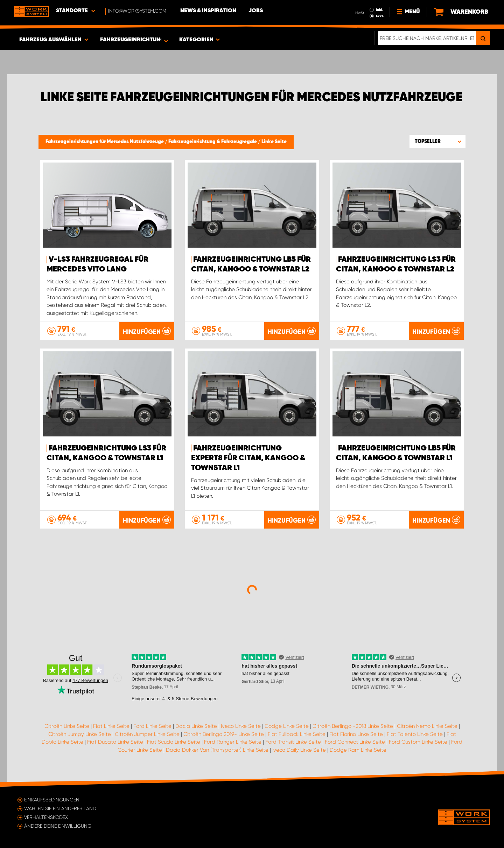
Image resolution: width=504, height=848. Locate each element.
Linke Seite (274, 142)
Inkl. (380, 10)
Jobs (256, 11)
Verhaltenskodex (46, 817)
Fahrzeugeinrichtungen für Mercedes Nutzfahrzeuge (105, 142)
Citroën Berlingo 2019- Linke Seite (224, 734)
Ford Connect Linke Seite (355, 742)
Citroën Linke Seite (67, 726)
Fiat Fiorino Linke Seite (356, 734)
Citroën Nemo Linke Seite (427, 726)
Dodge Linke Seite (287, 726)
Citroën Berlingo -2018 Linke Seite (353, 726)
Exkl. (380, 16)
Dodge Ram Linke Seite (358, 750)
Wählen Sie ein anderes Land (60, 808)
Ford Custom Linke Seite (418, 742)
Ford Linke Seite (152, 726)
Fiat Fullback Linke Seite (297, 734)
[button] (437, 141)
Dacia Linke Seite (196, 726)
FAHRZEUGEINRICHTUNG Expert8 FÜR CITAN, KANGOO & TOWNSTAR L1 (248, 458)
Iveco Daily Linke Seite (299, 750)
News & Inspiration (208, 11)
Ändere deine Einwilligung (58, 826)
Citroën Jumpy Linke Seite (80, 734)
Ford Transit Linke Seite (293, 742)
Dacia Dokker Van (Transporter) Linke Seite (217, 750)
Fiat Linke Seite (111, 726)
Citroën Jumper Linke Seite (147, 734)
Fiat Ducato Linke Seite (115, 742)
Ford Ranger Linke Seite (233, 742)
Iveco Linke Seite (241, 726)
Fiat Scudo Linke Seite (174, 742)
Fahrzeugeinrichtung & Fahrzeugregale (213, 142)
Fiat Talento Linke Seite (415, 734)
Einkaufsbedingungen (52, 800)
